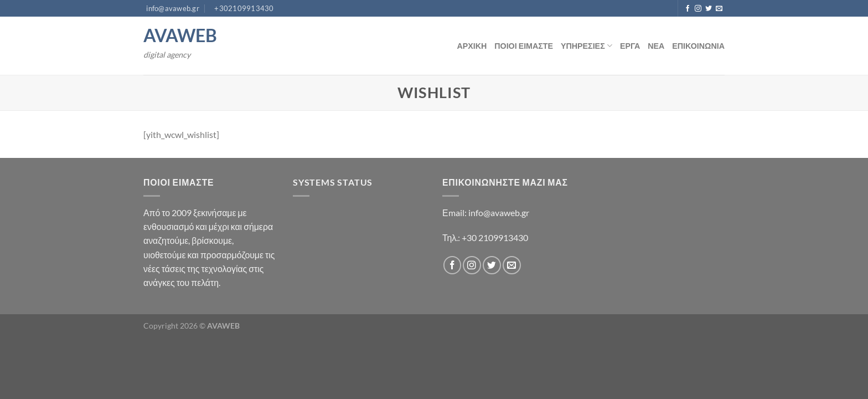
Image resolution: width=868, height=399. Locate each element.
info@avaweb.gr (499, 213)
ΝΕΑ (656, 46)
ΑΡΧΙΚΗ (472, 46)
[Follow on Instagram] (698, 9)
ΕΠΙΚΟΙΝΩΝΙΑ (698, 46)
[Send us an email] (719, 9)
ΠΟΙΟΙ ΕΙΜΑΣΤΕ (524, 46)
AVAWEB (180, 35)
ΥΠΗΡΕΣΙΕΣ (587, 46)
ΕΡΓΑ (630, 46)
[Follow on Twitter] (709, 9)
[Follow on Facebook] (688, 9)
